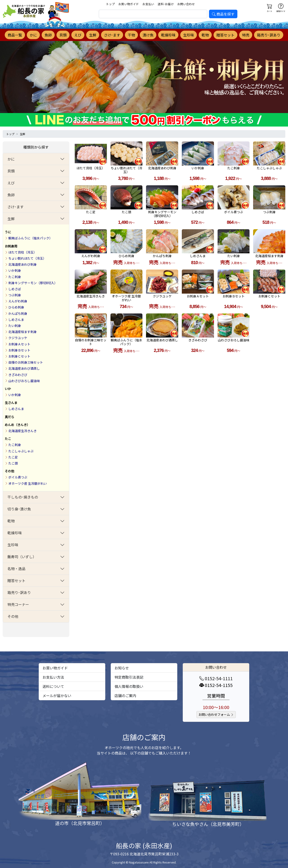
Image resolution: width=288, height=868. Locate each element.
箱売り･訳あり (269, 35)
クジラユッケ (18, 338)
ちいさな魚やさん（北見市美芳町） (208, 824)
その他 (9, 471)
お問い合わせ (186, 4)
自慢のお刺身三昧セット (26, 362)
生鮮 (93, 35)
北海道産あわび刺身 (22, 264)
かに (33, 35)
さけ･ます (112, 35)
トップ (110, 4)
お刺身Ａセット (19, 344)
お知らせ (122, 668)
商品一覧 (15, 35)
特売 (246, 35)
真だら (9, 417)
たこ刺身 (15, 277)
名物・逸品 (16, 569)
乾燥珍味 (168, 35)
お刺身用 (11, 246)
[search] (153, 14)
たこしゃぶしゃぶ (21, 451)
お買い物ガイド (129, 4)
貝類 (63, 35)
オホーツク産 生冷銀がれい (28, 483)
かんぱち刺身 (18, 313)
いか (8, 389)
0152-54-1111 (216, 678)
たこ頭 (13, 463)
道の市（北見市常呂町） (80, 823)
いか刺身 (15, 270)
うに (8, 232)
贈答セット (225, 35)
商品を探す (223, 14)
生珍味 (189, 35)
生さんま (11, 403)
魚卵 (48, 35)
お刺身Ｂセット (19, 350)
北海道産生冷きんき (22, 431)
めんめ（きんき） (17, 425)
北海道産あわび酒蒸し (24, 368)
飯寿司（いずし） (22, 557)
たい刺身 (15, 326)
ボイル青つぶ (18, 477)
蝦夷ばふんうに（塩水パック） (30, 238)
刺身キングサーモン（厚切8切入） (33, 283)
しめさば (15, 289)
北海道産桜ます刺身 (22, 332)
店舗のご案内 (125, 696)
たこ (8, 439)
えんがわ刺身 (18, 301)
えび (78, 35)
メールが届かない (57, 696)
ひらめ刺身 (16, 307)
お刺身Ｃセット (19, 356)
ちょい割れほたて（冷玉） (27, 258)
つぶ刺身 (15, 295)
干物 (131, 35)
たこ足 (13, 457)
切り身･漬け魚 (19, 509)
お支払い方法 (53, 677)
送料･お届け (166, 4)
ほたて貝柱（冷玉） (22, 252)
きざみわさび (18, 375)
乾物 (205, 35)
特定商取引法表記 (129, 677)
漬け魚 (148, 35)
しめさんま (16, 320)
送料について (53, 686)
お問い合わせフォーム (216, 714)
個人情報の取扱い (129, 686)
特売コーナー (18, 604)
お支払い (148, 4)
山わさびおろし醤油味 (24, 381)
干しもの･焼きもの (23, 497)
